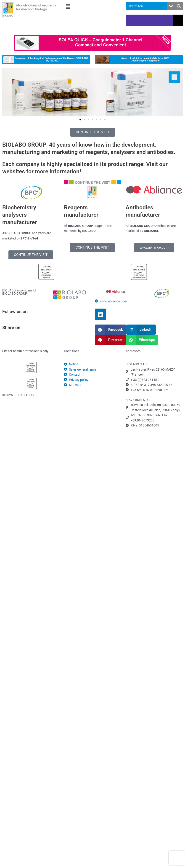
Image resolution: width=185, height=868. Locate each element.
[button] (92, 7)
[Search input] (148, 6)
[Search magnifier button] (179, 6)
